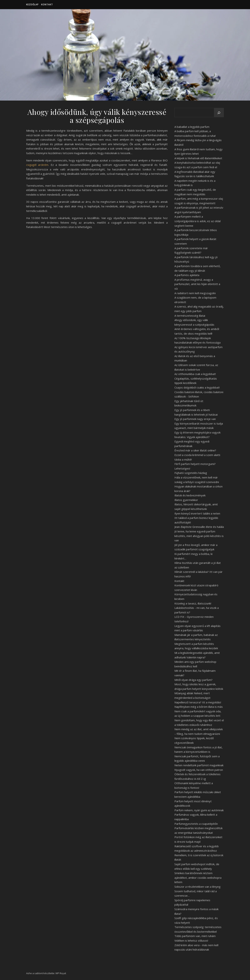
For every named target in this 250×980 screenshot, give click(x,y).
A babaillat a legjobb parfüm (192, 127)
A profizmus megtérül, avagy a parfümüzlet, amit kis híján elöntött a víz (197, 284)
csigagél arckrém (37, 165)
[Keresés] (219, 113)
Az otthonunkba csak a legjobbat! (195, 374)
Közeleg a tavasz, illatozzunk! (193, 603)
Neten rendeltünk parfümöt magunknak (199, 765)
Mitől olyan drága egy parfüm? (193, 680)
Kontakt (47, 4)
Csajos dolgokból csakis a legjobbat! (197, 387)
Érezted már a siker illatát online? (195, 450)
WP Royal (61, 973)
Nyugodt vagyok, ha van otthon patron (199, 770)
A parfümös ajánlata (187, 275)
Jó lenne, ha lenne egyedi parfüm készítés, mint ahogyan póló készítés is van (199, 536)
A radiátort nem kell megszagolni (195, 293)
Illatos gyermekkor (186, 500)
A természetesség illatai (190, 316)
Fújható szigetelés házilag (191, 473)
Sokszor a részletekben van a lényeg (197, 887)
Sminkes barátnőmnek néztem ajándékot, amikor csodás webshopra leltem (198, 878)
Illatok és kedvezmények (190, 495)
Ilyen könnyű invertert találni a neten (197, 513)
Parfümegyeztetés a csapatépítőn (196, 824)
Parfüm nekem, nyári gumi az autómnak (199, 810)
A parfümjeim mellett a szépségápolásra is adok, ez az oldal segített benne (197, 221)
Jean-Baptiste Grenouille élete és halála (199, 527)
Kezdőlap (32, 4)
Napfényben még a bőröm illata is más (199, 707)
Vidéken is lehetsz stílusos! (191, 941)
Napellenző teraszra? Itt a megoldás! (198, 702)
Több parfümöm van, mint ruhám (195, 936)
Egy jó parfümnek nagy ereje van (195, 419)
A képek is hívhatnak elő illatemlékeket (198, 158)
